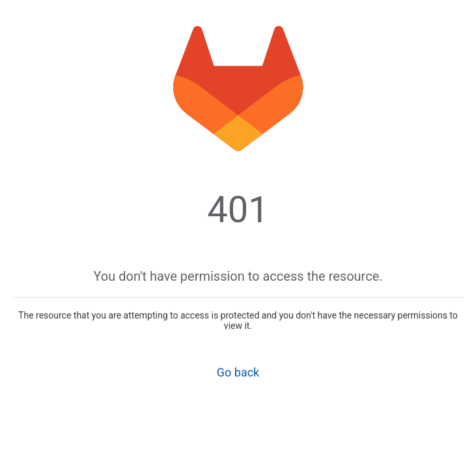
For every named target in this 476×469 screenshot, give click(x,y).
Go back (238, 372)
